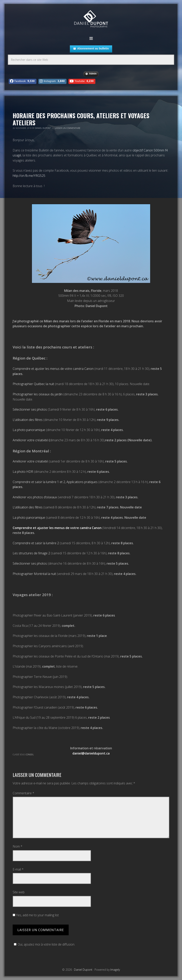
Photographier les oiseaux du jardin (38, 394)
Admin (91, 74)
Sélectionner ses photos (30, 409)
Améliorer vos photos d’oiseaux (35, 497)
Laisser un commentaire (68, 128)
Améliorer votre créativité (30, 440)
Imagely (115, 970)
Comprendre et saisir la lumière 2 (36, 543)
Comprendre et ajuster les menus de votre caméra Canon (53, 369)
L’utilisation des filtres (28, 420)
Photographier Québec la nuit (33, 384)
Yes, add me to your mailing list (36, 915)
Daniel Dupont (91, 19)
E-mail (18, 869)
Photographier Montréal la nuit (34, 574)
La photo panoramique (29, 430)
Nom (18, 846)
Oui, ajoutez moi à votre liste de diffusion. (44, 944)
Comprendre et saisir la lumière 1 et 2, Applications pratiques (55, 482)
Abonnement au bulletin (91, 49)
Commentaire (23, 793)
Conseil (30, 755)
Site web (19, 892)
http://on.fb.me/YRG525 (29, 176)
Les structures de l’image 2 (31, 553)
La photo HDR (23, 472)
